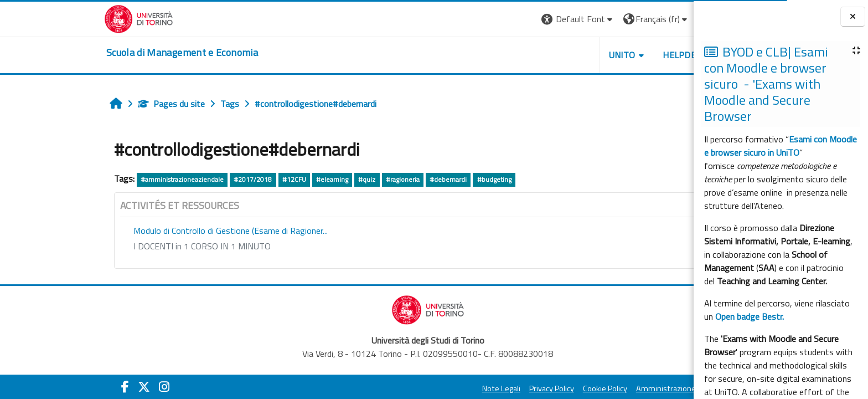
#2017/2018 (172, 179)
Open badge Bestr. (750, 316)
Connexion (643, 19)
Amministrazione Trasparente (607, 388)
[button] (497, 19)
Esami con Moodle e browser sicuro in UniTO (781, 146)
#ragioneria (322, 179)
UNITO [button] (541, 55)
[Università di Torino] (58, 18)
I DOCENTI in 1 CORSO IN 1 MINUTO (121, 246)
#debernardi (367, 179)
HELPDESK (604, 55)
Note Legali (420, 388)
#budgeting (413, 179)
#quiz (286, 179)
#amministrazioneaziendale (101, 179)
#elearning (251, 179)
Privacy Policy (471, 388)
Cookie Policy (524, 388)
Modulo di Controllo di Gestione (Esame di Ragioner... (150, 231)
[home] (101, 53)
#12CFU (213, 179)
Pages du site (91, 104)
